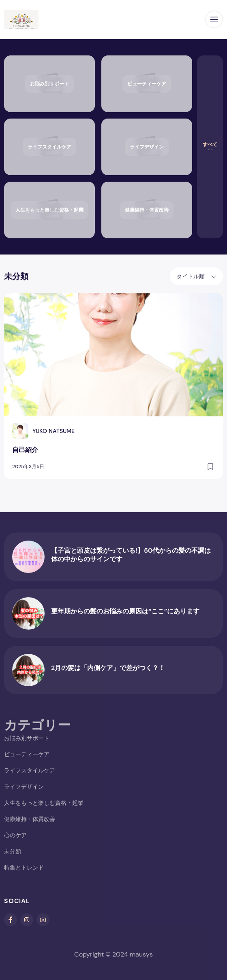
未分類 (13, 851)
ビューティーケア (27, 754)
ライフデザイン (24, 787)
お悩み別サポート (27, 738)
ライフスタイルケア (30, 770)
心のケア (15, 835)
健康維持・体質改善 (30, 819)
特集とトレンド (24, 868)
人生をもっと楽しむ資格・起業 (44, 803)
